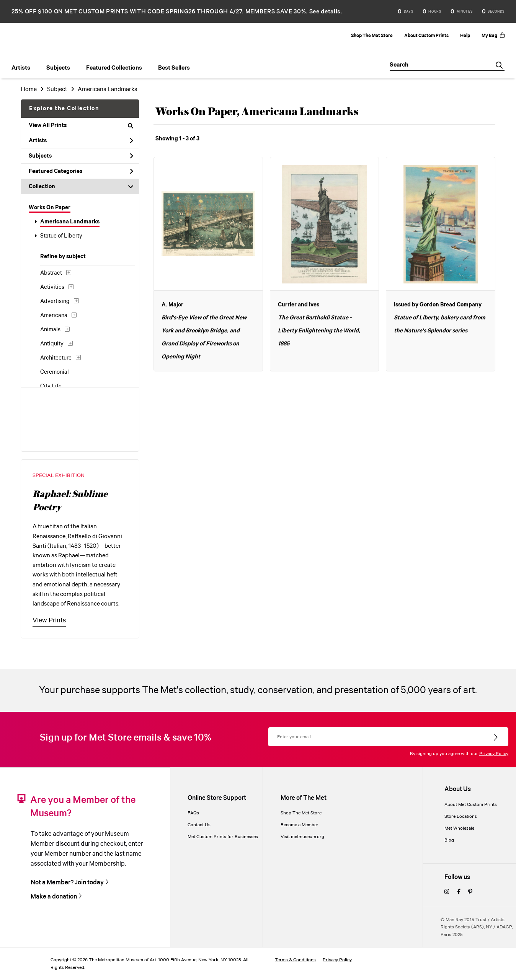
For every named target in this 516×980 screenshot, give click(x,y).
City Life (51, 386)
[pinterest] (470, 892)
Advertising (55, 301)
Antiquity (52, 344)
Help (465, 36)
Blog (449, 840)
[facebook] (459, 892)
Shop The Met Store (372, 36)
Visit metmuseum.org (302, 837)
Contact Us (199, 825)
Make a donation (54, 897)
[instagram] (447, 892)
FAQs (193, 813)
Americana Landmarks (70, 222)
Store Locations (461, 816)
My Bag (493, 36)
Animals (50, 330)
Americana (54, 316)
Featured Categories (81, 171)
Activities (52, 287)
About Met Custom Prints (471, 805)
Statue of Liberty (61, 236)
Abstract (51, 273)
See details (325, 12)
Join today (89, 883)
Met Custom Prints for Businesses (223, 837)
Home (29, 89)
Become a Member (300, 825)
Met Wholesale (459, 828)
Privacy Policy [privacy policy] (337, 960)
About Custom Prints (426, 36)
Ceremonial (55, 372)
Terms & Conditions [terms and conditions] (295, 960)
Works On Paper (50, 208)
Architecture (56, 358)
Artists (81, 141)
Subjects (81, 156)
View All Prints (81, 125)
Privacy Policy (494, 754)
